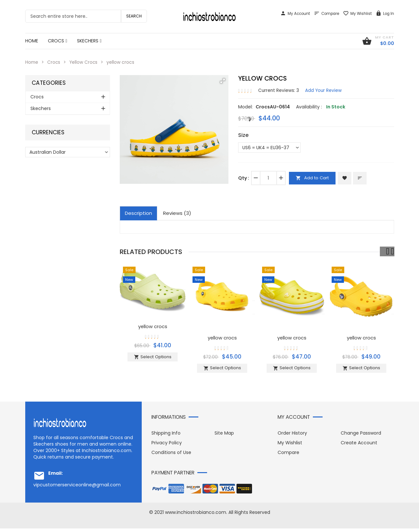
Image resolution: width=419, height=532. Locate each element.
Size (243, 135)
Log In (385, 14)
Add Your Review (324, 90)
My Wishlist (357, 14)
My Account (295, 14)
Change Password (361, 437)
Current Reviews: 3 (279, 90)
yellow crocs (153, 326)
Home (32, 62)
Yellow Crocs (85, 62)
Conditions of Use (171, 456)
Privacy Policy (167, 446)
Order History (292, 437)
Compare (326, 14)
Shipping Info (166, 437)
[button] (223, 81)
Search (134, 16)
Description (138, 213)
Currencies (48, 133)
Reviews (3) (177, 213)
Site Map (224, 437)
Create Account (359, 446)
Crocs (55, 62)
